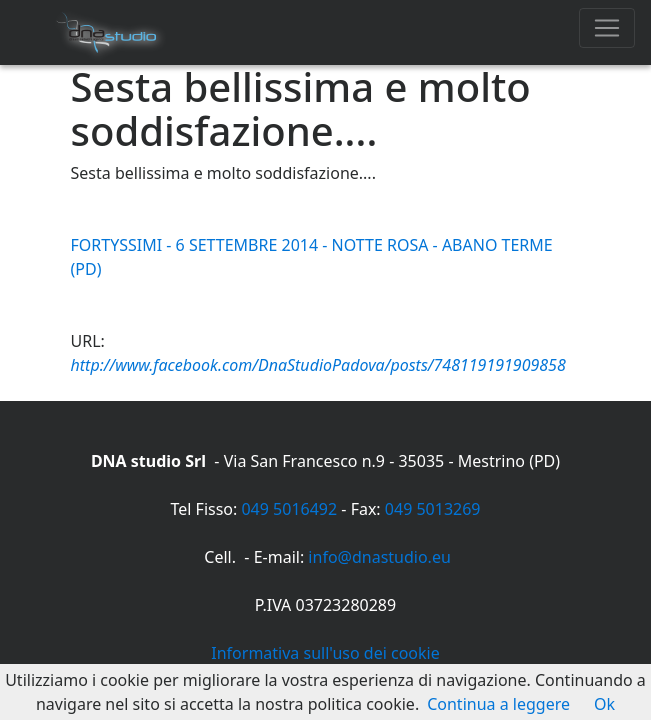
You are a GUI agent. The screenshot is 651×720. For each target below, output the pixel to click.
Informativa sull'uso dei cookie (325, 653)
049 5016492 (289, 509)
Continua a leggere (498, 704)
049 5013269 (433, 509)
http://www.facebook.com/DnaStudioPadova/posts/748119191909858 (318, 365)
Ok (604, 704)
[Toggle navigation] (607, 28)
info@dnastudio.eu (379, 557)
